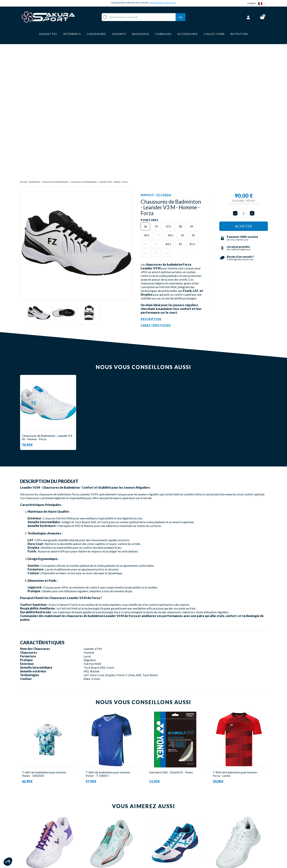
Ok (180, 17)
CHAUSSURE (107, 835)
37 (156, 90)
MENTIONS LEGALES (162, 840)
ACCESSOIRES (109, 846)
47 (156, 116)
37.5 (168, 90)
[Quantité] (244, 77)
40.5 (171, 98)
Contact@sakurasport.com (38, 843)
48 (167, 116)
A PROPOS (155, 818)
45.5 (192, 107)
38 (180, 90)
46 (145, 116)
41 (183, 98)
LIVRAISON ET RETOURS (165, 824)
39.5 (147, 98)
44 (156, 107)
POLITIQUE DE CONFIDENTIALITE (172, 846)
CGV (150, 835)
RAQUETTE (107, 818)
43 (145, 107)
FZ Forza (164, 58)
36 (145, 90)
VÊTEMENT (107, 829)
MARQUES (106, 851)
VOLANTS (106, 824)
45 (180, 107)
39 (191, 90)
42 (193, 98)
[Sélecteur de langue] (263, 3)
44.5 (168, 107)
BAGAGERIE (107, 840)
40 (159, 98)
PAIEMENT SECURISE (162, 829)
